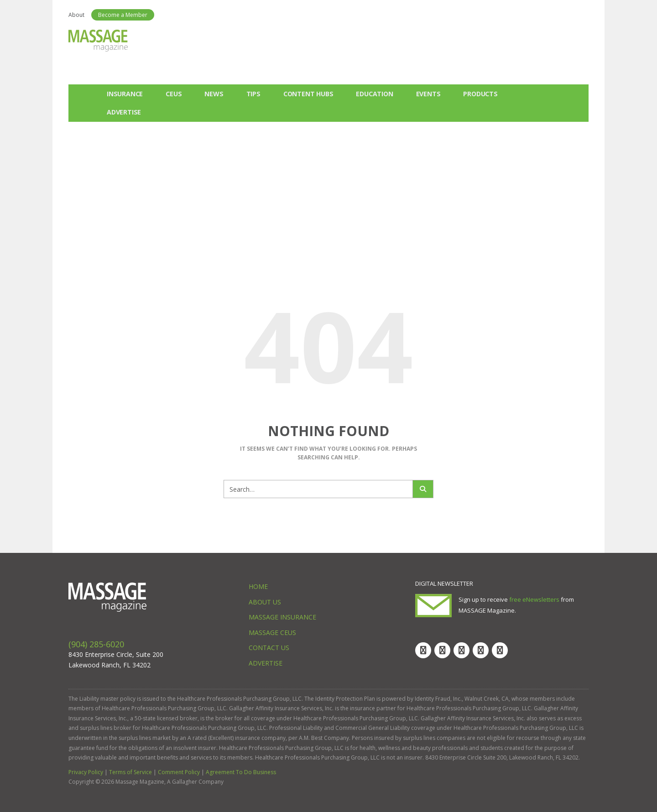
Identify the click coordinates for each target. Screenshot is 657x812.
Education (374, 94)
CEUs (174, 94)
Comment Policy (179, 772)
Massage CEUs (272, 632)
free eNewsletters (534, 599)
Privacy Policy (86, 772)
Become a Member (123, 15)
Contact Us (269, 648)
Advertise (124, 112)
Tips (253, 94)
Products (480, 94)
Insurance (125, 94)
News (214, 94)
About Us (265, 602)
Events (428, 94)
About (76, 15)
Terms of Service (130, 772)
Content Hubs (308, 94)
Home (258, 586)
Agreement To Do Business (241, 772)
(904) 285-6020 (96, 644)
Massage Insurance (282, 617)
